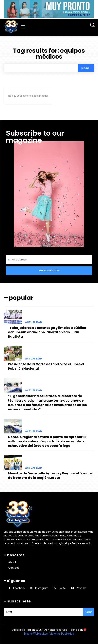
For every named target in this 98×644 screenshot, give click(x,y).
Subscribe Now (49, 271)
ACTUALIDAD (34, 322)
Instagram (42, 588)
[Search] (86, 68)
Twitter (62, 588)
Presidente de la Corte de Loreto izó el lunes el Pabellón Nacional (46, 366)
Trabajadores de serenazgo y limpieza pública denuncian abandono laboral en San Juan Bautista (47, 332)
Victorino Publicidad (62, 634)
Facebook (19, 588)
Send (88, 612)
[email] (49, 260)
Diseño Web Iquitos (36, 634)
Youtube (81, 588)
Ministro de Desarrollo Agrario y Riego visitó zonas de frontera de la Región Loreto (50, 475)
